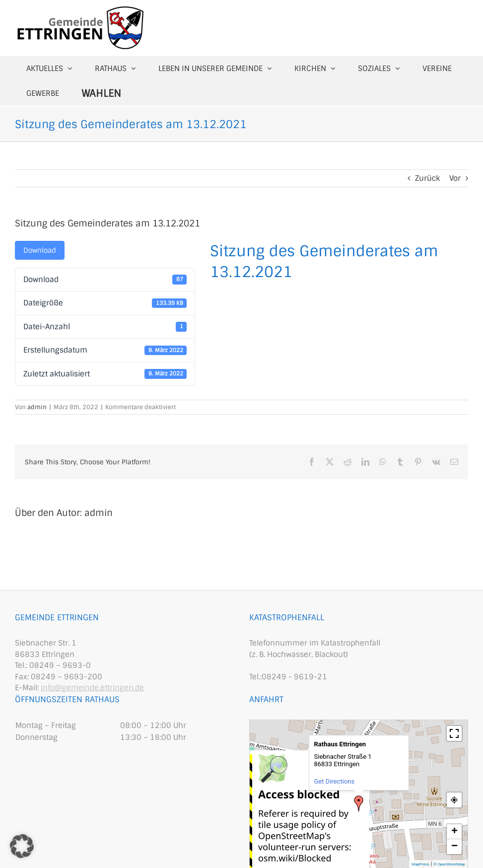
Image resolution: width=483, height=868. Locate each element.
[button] (22, 846)
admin (37, 407)
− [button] (454, 847)
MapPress (420, 864)
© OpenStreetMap (449, 864)
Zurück (427, 178)
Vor (455, 178)
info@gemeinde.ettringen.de (92, 688)
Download (40, 250)
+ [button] (454, 832)
